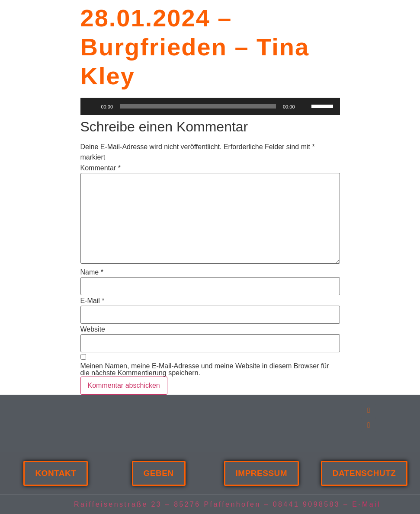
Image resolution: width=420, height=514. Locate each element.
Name (92, 272)
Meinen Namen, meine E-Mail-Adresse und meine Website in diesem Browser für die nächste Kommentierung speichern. (205, 370)
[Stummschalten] (305, 106)
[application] (210, 106)
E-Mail (93, 301)
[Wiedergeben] (92, 106)
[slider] (324, 105)
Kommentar (101, 168)
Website (93, 329)
